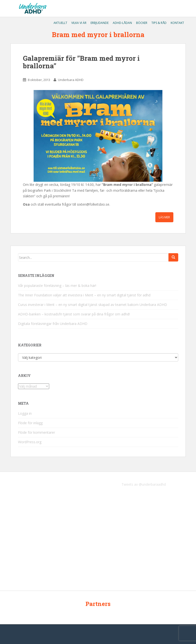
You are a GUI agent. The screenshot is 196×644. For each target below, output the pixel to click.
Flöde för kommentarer (37, 432)
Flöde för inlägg (30, 423)
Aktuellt (60, 23)
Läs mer (164, 217)
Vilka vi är (79, 23)
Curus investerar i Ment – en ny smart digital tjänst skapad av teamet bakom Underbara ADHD (93, 305)
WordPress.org (30, 442)
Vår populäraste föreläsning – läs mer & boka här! (57, 286)
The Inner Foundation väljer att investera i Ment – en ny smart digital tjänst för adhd (84, 295)
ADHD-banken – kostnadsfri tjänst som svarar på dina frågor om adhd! (74, 314)
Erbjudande (99, 23)
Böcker (141, 23)
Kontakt (177, 23)
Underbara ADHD (71, 80)
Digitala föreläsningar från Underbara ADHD (53, 324)
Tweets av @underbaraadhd (144, 484)
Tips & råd (159, 23)
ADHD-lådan (122, 23)
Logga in (25, 413)
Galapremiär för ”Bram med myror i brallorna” (81, 62)
